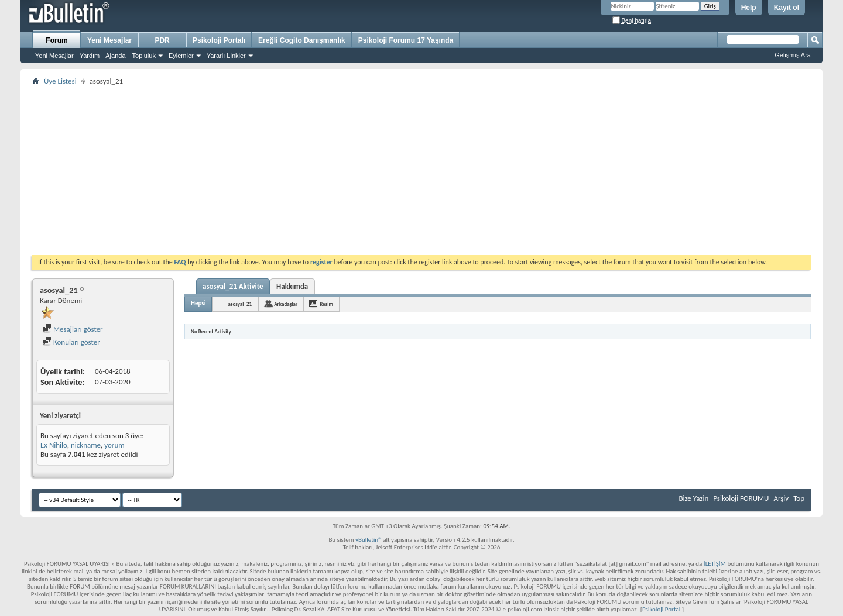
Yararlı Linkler (226, 56)
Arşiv (781, 498)
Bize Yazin (693, 498)
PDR (162, 40)
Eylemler (181, 56)
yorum (114, 445)
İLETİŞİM (715, 564)
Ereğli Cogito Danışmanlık (302, 40)
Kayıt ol (787, 8)
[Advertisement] (383, 170)
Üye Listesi (60, 81)
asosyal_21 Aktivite (233, 286)
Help (749, 8)
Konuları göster (71, 342)
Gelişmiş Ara (793, 55)
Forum (56, 40)
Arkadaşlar (286, 304)
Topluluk (144, 56)
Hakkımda (292, 286)
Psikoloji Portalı (219, 40)
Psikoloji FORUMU (741, 498)
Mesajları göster (73, 329)
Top (799, 498)
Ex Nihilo (54, 445)
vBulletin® (369, 540)
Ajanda (115, 56)
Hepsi (198, 303)
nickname (86, 445)
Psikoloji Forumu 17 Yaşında (406, 40)
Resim (326, 304)
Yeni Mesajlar (54, 56)
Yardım (90, 56)
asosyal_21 (240, 304)
